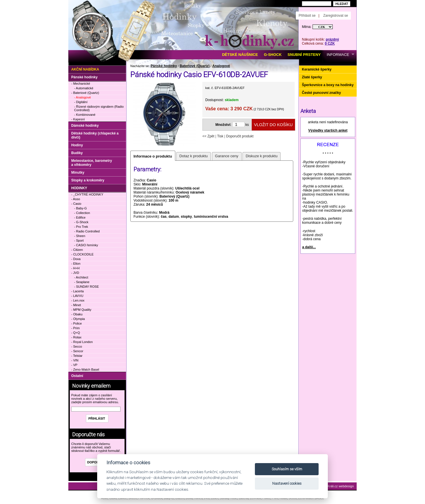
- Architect (81, 277)
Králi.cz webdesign (341, 486)
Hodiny (77, 145)
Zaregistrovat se (336, 16)
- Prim (75, 328)
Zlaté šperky (312, 77)
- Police (77, 323)
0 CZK (330, 43)
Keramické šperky (317, 69)
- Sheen (80, 236)
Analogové (221, 66)
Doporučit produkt (240, 136)
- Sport (79, 240)
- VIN (75, 360)
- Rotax (76, 337)
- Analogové (82, 97)
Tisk (220, 136)
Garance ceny (227, 156)
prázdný (332, 39)
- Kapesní (78, 119)
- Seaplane (82, 282)
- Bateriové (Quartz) (85, 93)
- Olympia (78, 319)
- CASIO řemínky (86, 245)
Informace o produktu (153, 156)
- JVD (75, 273)
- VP (74, 365)
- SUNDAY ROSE (86, 287)
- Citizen (77, 250)
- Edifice (80, 217)
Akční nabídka (85, 69)
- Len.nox (78, 300)
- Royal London (82, 342)
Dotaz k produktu (193, 156)
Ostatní (77, 376)
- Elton (76, 264)
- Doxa (76, 259)
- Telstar (77, 356)
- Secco (77, 346)
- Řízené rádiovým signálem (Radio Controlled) (99, 108)
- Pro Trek (81, 227)
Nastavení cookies (287, 483)
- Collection (82, 213)
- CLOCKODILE (82, 254)
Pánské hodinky (164, 66)
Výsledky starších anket (328, 130)
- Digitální (81, 102)
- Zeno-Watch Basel (85, 370)
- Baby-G (80, 208)
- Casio (76, 204)
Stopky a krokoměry (88, 180)
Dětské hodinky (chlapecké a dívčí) (95, 135)
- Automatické (84, 88)
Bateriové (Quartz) (195, 66)
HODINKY (79, 188)
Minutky (78, 173)
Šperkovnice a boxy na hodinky (328, 85)
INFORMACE (338, 55)
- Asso (76, 199)
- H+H (75, 268)
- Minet (76, 305)
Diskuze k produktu (262, 156)
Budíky (77, 153)
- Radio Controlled (87, 231)
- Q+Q (76, 333)
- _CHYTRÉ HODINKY (87, 194)
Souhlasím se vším (287, 469)
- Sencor (77, 351)
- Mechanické (81, 84)
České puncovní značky (321, 93)
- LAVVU (77, 296)
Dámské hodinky (85, 126)
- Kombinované (85, 115)
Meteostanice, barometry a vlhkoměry (92, 163)
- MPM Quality (81, 310)
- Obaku (77, 314)
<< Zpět (208, 136)
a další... (309, 247)
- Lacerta (77, 291)
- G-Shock (81, 222)
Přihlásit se (307, 16)
